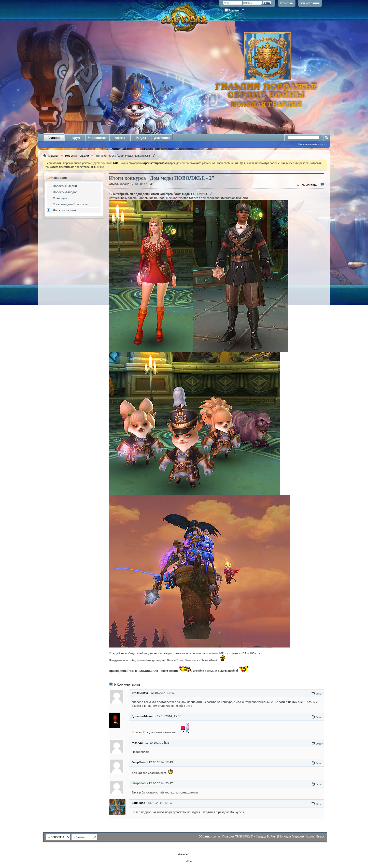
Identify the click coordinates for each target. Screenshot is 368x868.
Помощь (287, 3)
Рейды (141, 138)
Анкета (120, 138)
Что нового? (97, 138)
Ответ (317, 694)
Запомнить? (234, 10)
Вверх (320, 836)
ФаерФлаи (139, 762)
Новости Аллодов (65, 192)
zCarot (190, 861)
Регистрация (310, 3)
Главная (54, 138)
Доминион (162, 138)
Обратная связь (209, 836)
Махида (137, 742)
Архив (310, 836)
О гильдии (60, 198)
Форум (75, 138)
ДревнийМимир (143, 716)
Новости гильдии (77, 156)
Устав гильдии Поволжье (70, 204)
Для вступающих (65, 210)
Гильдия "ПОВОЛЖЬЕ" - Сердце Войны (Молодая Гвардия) (263, 836)
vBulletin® (183, 854)
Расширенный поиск (312, 144)
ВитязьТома (140, 693)
